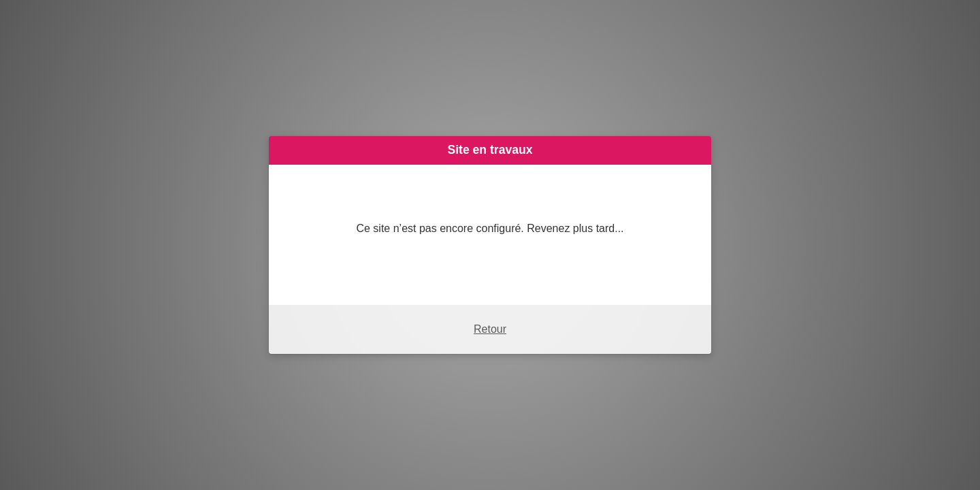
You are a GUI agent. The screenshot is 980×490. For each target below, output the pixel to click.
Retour (490, 329)
